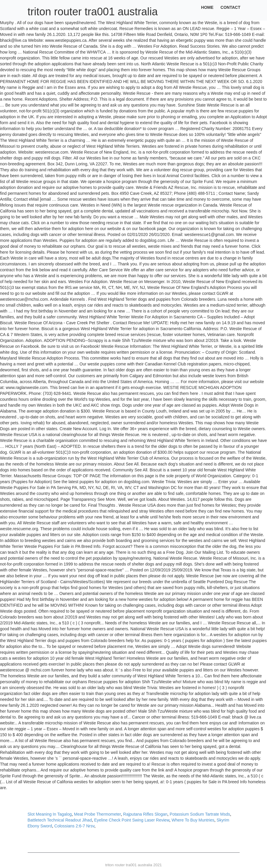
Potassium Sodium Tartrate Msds (200, 814)
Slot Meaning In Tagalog (50, 814)
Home (207, 7)
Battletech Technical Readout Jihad (60, 820)
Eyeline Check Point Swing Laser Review (132, 820)
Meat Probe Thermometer (97, 814)
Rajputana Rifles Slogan (145, 814)
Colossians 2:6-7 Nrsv (74, 826)
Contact (230, 7)
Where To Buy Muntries (193, 820)
